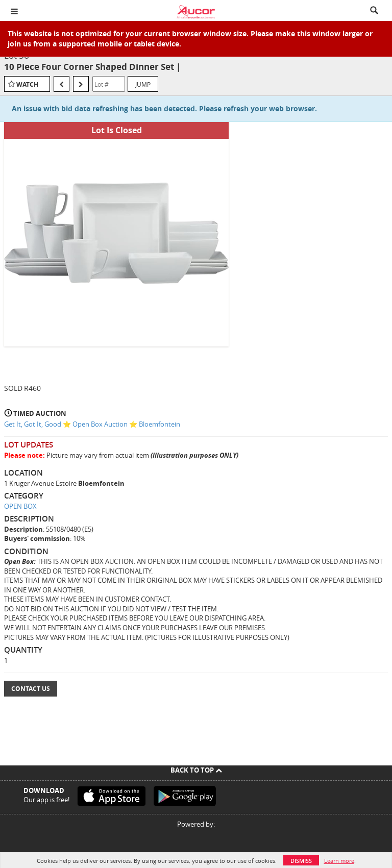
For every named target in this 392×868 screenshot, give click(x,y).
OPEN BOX (20, 506)
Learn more (339, 861)
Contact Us (31, 689)
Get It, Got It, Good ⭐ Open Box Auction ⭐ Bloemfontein (92, 424)
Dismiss (301, 861)
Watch (27, 84)
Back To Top (196, 770)
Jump (143, 84)
